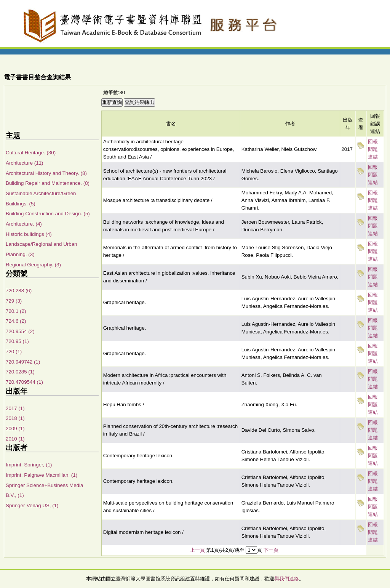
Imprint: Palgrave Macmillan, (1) (42, 475)
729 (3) (14, 301)
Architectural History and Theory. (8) (46, 173)
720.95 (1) (17, 341)
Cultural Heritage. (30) (31, 153)
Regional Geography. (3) (33, 265)
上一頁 (197, 550)
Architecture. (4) (24, 224)
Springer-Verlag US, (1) (32, 505)
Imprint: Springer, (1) (29, 465)
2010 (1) (15, 439)
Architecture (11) (25, 163)
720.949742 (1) (23, 362)
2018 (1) (15, 418)
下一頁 (271, 550)
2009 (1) (15, 429)
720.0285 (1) (20, 372)
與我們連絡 (287, 579)
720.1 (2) (16, 311)
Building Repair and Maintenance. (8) (48, 183)
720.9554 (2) (20, 331)
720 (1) (14, 352)
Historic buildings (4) (29, 234)
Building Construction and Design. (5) (48, 214)
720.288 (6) (19, 291)
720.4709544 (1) (24, 382)
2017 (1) (15, 408)
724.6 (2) (16, 321)
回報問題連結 (373, 149)
